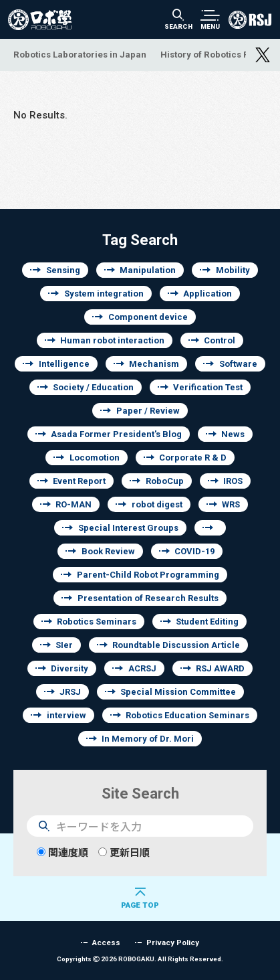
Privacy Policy (173, 942)
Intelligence (64, 364)
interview (66, 715)
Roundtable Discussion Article (176, 645)
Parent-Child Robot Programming (148, 575)
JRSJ (70, 692)
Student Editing (207, 622)
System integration (104, 294)
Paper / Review (148, 411)
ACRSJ (142, 668)
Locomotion (95, 458)
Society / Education (93, 387)
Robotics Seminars (97, 622)
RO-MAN (74, 504)
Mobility (233, 270)
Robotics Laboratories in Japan (80, 54)
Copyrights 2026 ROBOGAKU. (140, 959)
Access (106, 942)
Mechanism (154, 364)
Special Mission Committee (178, 692)
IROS (233, 481)
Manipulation (148, 270)
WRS (231, 504)
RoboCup (165, 481)
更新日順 (124, 852)
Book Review (108, 551)
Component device (148, 317)
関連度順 (62, 852)
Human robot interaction (112, 340)
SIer (64, 645)
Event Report (79, 481)
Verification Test (208, 387)
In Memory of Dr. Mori (148, 739)
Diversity (69, 668)
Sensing (63, 270)
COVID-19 (194, 551)
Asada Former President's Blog (116, 434)
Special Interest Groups (128, 528)
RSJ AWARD (220, 668)
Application (207, 294)
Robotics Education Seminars (187, 715)
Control (220, 340)
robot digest (157, 504)
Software (238, 364)
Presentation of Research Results (148, 598)
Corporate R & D (193, 458)
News (233, 434)
